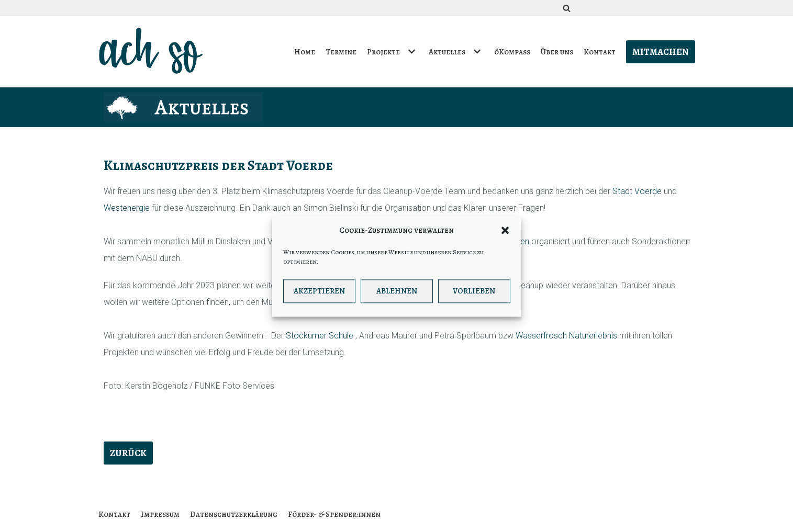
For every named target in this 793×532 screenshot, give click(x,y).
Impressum (160, 514)
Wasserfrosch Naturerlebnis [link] (566, 336)
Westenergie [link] (127, 208)
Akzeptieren (319, 295)
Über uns (557, 52)
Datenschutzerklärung (234, 514)
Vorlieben (474, 295)
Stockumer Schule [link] (320, 336)
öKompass (512, 52)
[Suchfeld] (567, 8)
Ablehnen (397, 295)
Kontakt (600, 52)
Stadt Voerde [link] (637, 191)
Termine (341, 52)
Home (305, 52)
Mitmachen (661, 52)
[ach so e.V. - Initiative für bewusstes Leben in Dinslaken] (153, 52)
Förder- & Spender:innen (334, 514)
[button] (505, 234)
